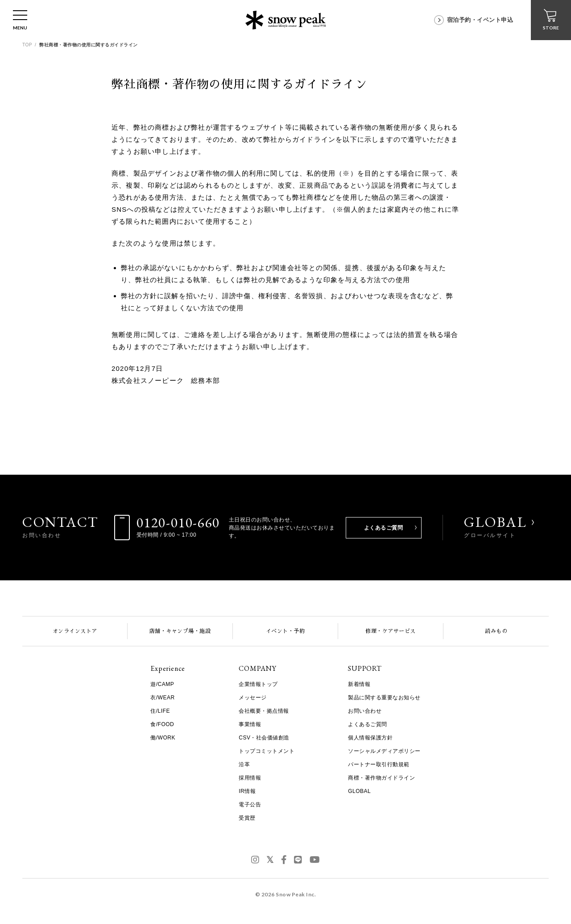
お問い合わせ (365, 711)
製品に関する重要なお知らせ (384, 698)
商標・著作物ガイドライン (381, 778)
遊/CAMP (162, 684)
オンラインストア (75, 631)
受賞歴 (247, 818)
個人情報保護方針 (370, 738)
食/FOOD (162, 724)
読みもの (496, 631)
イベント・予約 (285, 631)
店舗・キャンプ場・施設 (180, 631)
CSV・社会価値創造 (264, 738)
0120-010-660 (178, 522)
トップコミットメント (267, 751)
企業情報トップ (258, 684)
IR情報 (247, 791)
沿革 (244, 764)
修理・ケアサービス (391, 631)
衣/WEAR (162, 698)
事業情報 (250, 724)
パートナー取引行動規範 (379, 764)
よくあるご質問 (384, 528)
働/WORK (163, 738)
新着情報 (359, 684)
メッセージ (253, 698)
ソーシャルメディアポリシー (384, 751)
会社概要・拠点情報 (264, 711)
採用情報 (250, 778)
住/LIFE (160, 711)
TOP (27, 45)
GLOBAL (495, 526)
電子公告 (250, 805)
